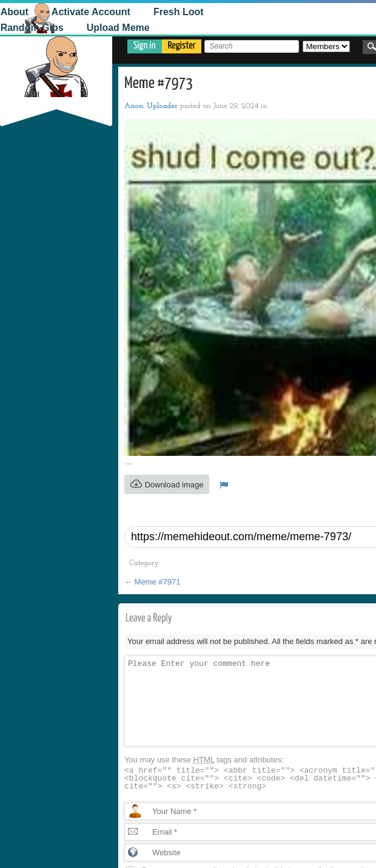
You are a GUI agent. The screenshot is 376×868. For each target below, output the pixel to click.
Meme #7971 (153, 582)
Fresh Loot (125, 12)
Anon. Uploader (151, 106)
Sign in (145, 46)
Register (182, 46)
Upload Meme (64, 28)
